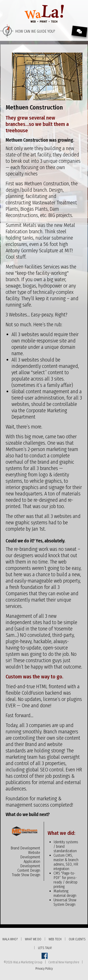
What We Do (33, 939)
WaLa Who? (10, 939)
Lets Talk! (45, 948)
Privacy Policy (44, 969)
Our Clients (77, 939)
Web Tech (55, 939)
